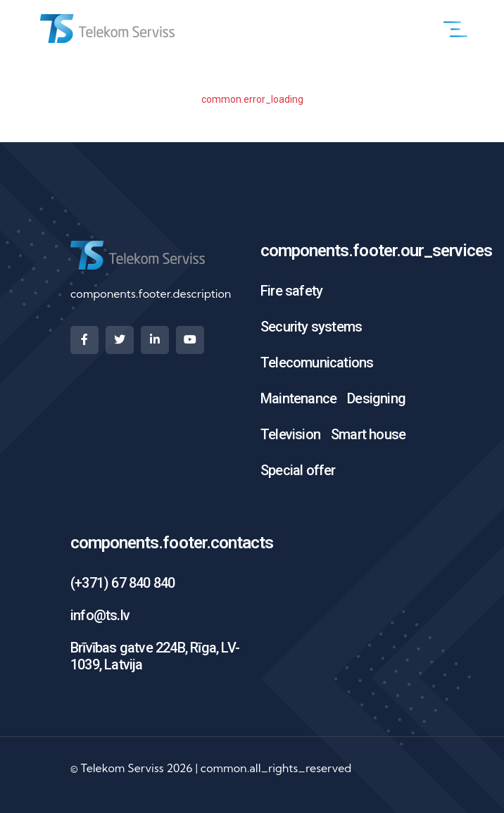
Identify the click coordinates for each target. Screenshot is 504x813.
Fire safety (291, 291)
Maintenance (298, 398)
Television (290, 434)
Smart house (368, 434)
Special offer (298, 470)
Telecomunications (317, 363)
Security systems (311, 327)
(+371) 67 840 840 (122, 583)
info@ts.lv (100, 615)
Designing (376, 398)
